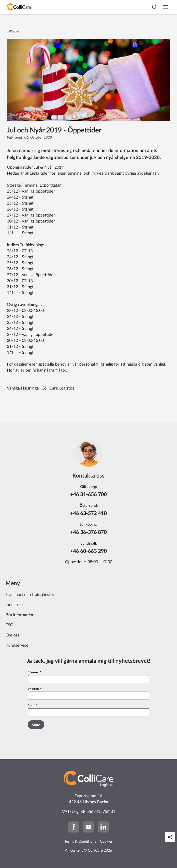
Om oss (12, 635)
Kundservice (17, 645)
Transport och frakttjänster (30, 595)
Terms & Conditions (80, 842)
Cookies (106, 842)
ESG (9, 625)
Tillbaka (13, 31)
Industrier (14, 605)
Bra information (20, 615)
